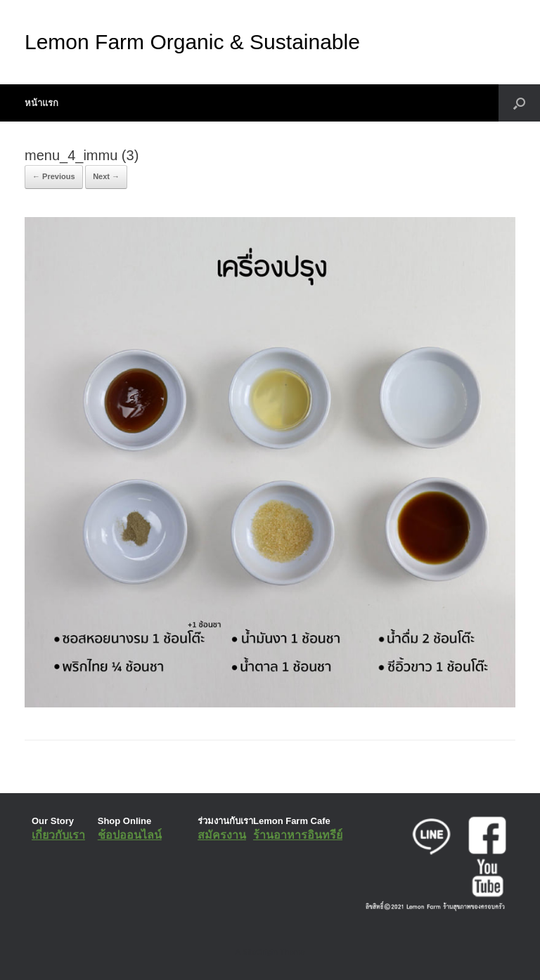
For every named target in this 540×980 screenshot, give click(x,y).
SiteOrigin (260, 952)
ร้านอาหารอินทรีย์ (298, 835)
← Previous (54, 176)
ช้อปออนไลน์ (130, 835)
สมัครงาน (222, 835)
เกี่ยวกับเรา (58, 835)
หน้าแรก (41, 103)
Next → (106, 176)
